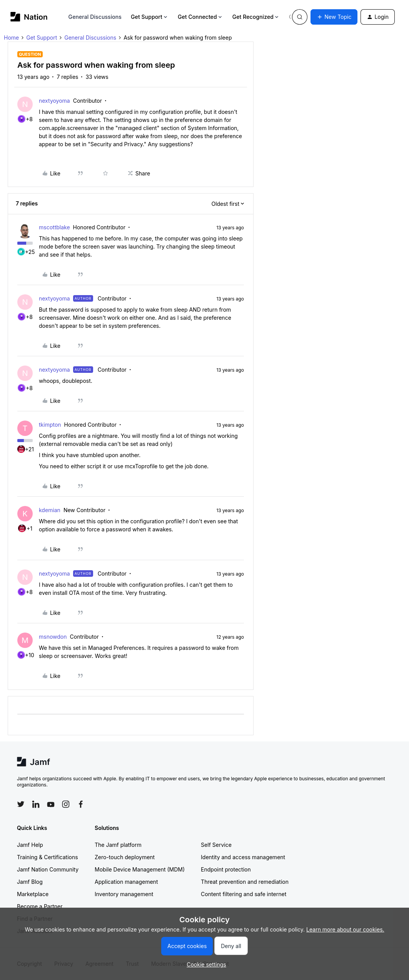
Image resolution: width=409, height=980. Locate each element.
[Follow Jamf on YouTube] (51, 804)
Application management (126, 882)
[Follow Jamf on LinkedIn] (36, 804)
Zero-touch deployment (125, 857)
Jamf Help (30, 845)
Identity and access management (243, 857)
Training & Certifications (48, 857)
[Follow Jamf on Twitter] (21, 804)
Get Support (150, 17)
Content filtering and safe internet (244, 894)
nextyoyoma (54, 101)
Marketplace (33, 894)
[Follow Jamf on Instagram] (66, 804)
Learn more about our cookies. (345, 929)
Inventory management (124, 894)
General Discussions (95, 17)
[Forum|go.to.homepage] (29, 17)
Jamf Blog (30, 882)
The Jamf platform (118, 845)
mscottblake (54, 227)
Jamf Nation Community (48, 869)
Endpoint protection (226, 869)
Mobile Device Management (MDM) (140, 869)
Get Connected (200, 17)
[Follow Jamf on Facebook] (81, 804)
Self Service (216, 845)
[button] (334, 17)
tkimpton (50, 425)
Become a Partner (40, 906)
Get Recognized (256, 17)
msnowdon (53, 637)
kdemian (50, 510)
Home (11, 38)
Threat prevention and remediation (245, 882)
